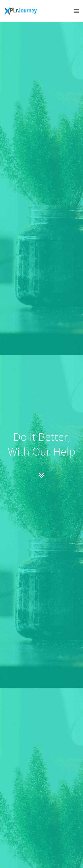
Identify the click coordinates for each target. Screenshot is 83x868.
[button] (76, 11)
